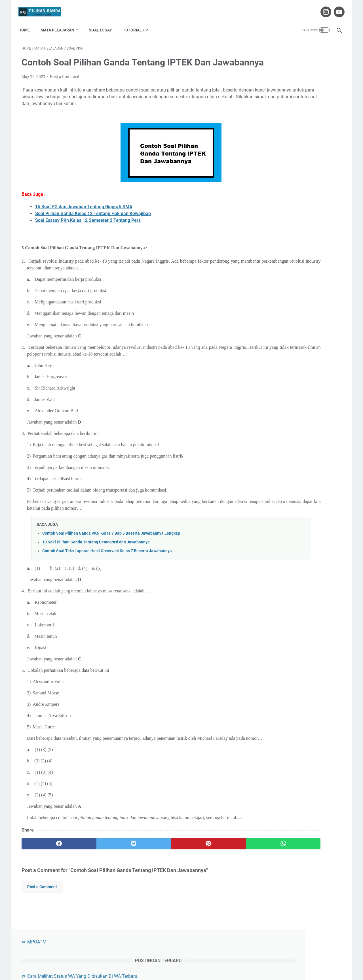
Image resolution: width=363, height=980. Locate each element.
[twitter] (102, 873)
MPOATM (272, 47)
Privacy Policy (212, 960)
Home (27, 22)
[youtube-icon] (335, 7)
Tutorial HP (139, 22)
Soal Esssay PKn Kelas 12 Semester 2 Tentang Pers (88, 236)
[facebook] (48, 873)
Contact (163, 960)
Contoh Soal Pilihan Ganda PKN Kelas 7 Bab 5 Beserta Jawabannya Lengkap (111, 549)
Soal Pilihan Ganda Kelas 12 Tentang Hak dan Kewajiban (93, 229)
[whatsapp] (209, 873)
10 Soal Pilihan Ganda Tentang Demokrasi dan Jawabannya (96, 558)
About (145, 960)
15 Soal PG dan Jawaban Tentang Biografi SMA (84, 223)
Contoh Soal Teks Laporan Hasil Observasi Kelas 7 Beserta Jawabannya (107, 567)
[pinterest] (156, 873)
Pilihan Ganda (190, 971)
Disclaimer (185, 960)
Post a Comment (65, 86)
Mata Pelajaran (61, 22)
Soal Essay (104, 22)
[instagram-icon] (322, 7)
